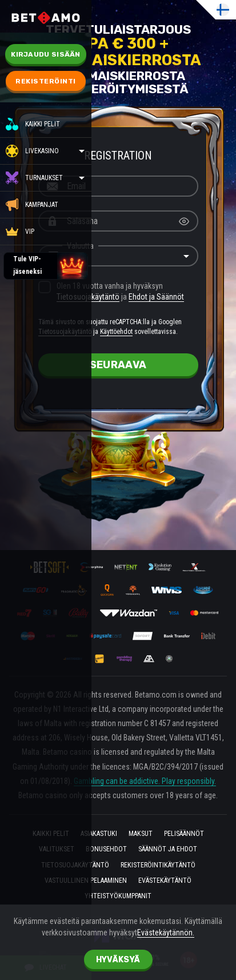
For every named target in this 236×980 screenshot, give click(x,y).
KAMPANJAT (32, 205)
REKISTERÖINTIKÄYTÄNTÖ (158, 865)
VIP (20, 232)
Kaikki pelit (33, 124)
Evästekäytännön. (166, 933)
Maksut (141, 834)
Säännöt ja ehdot (168, 850)
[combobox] (118, 256)
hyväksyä (118, 960)
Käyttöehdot (116, 332)
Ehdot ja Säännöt (156, 297)
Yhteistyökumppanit (118, 897)
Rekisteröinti (46, 81)
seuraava (118, 365)
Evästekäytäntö (165, 881)
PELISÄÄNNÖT (184, 834)
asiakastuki (99, 834)
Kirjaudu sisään (46, 54)
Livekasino (42, 151)
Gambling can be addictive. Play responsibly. (145, 781)
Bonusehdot (106, 850)
